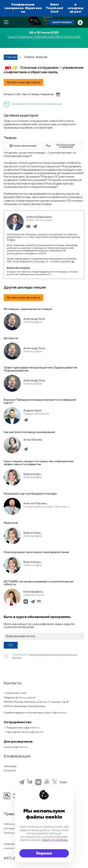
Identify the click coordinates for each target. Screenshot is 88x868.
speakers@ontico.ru (16, 747)
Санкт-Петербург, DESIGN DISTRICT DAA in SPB (44, 37)
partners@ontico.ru (32, 732)
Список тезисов (36, 57)
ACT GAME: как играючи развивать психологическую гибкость (39, 583)
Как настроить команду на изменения (29, 432)
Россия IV (10, 771)
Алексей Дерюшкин (39, 217)
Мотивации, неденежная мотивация (28, 309)
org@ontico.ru (31, 728)
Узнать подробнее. (55, 840)
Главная (11, 57)
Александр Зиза (34, 319)
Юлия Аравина (33, 592)
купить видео (62, 22)
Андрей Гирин (33, 410)
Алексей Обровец (35, 503)
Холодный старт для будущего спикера (30, 494)
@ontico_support (25, 698)
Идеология (11, 523)
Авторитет (11, 338)
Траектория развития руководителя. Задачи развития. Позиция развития (41, 369)
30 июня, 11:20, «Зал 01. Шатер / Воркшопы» (29, 94)
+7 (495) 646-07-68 (15, 693)
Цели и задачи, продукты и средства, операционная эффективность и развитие (39, 463)
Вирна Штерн (32, 474)
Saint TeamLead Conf (54, 8)
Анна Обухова (33, 440)
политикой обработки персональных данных (45, 656)
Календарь (10, 766)
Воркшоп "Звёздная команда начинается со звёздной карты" (40, 401)
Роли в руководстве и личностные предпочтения (36, 552)
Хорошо (44, 853)
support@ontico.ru (56, 713)
